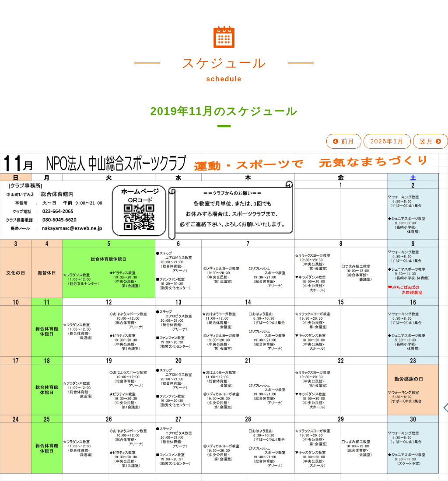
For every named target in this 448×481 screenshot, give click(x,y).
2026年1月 (387, 141)
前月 (344, 141)
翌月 (430, 141)
